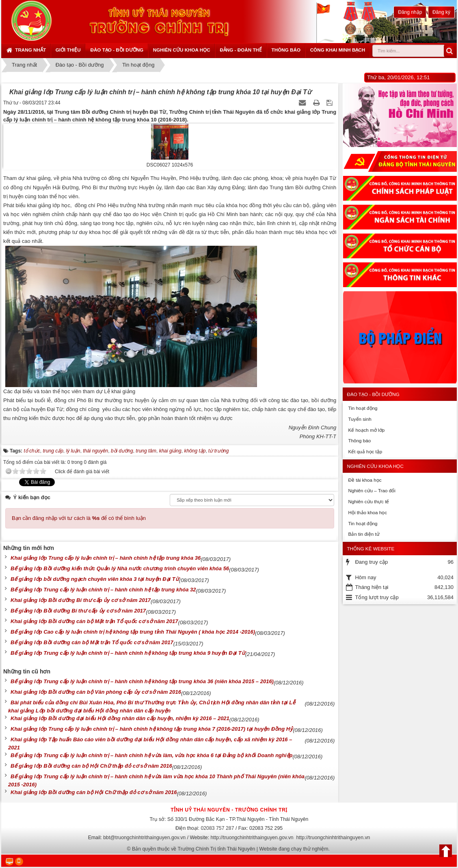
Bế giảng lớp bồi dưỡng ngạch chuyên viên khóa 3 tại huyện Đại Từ (95, 579)
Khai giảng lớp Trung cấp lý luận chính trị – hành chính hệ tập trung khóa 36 (106, 558)
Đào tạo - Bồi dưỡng (117, 50)
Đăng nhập (410, 12)
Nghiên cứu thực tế (368, 501)
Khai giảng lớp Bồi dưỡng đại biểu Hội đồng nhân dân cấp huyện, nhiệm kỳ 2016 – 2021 (120, 718)
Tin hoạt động (363, 408)
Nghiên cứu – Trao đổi (372, 490)
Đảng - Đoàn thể (241, 50)
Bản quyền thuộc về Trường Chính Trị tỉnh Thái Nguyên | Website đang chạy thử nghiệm (230, 849)
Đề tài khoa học (365, 480)
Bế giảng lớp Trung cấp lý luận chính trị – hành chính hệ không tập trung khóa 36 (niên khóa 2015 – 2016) (142, 681)
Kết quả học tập (365, 451)
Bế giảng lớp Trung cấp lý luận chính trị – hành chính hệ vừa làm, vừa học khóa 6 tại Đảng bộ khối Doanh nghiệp (152, 755)
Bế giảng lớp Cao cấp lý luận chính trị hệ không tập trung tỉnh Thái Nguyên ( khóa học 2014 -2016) (133, 632)
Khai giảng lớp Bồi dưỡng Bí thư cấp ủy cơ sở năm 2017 (81, 600)
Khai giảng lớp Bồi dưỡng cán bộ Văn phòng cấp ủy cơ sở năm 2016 (96, 692)
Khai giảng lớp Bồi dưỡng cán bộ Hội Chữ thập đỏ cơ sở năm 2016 (94, 792)
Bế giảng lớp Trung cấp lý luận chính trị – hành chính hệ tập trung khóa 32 (103, 590)
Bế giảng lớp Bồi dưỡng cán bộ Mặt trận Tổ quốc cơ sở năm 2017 (92, 642)
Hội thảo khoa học (367, 512)
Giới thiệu (68, 50)
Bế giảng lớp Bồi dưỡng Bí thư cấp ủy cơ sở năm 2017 (78, 611)
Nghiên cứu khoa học (182, 50)
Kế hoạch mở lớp (366, 430)
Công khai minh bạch (338, 50)
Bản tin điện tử (364, 534)
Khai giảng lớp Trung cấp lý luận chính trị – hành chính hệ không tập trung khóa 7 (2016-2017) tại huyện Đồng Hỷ (152, 729)
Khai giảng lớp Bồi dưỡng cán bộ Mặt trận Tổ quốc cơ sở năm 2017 (94, 621)
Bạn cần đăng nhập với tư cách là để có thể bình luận (79, 518)
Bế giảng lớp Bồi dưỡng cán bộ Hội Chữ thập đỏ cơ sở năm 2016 (91, 766)
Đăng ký (441, 12)
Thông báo (286, 50)
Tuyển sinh (360, 419)
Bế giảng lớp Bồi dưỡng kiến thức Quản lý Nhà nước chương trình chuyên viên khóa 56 (120, 568)
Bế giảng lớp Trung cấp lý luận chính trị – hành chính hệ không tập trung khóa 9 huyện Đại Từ (128, 653)
